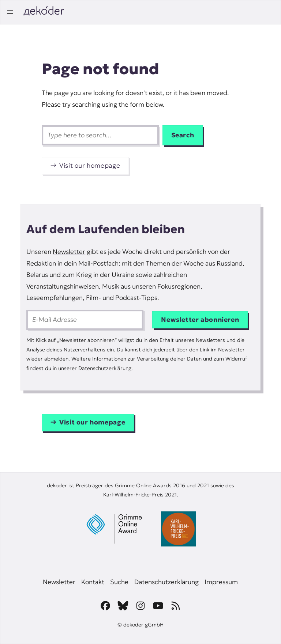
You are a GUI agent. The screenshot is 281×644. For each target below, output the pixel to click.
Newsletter (69, 252)
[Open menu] (10, 12)
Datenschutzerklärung (105, 368)
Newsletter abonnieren (200, 320)
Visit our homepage (90, 165)
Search (183, 135)
